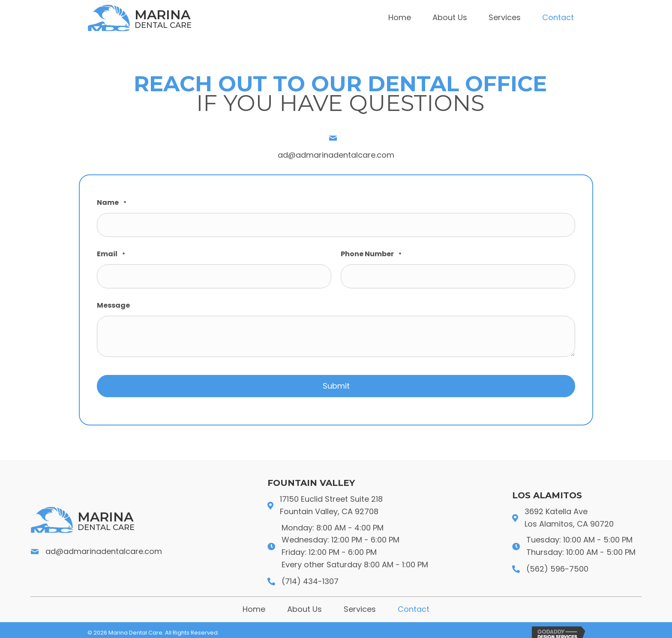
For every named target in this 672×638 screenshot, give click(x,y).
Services (360, 604)
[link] (400, 18)
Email (111, 253)
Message (113, 301)
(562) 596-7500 (557, 563)
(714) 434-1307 (310, 575)
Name (112, 203)
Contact (414, 604)
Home (254, 604)
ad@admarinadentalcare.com (336, 155)
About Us (304, 604)
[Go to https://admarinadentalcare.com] (182, 18)
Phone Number (371, 253)
